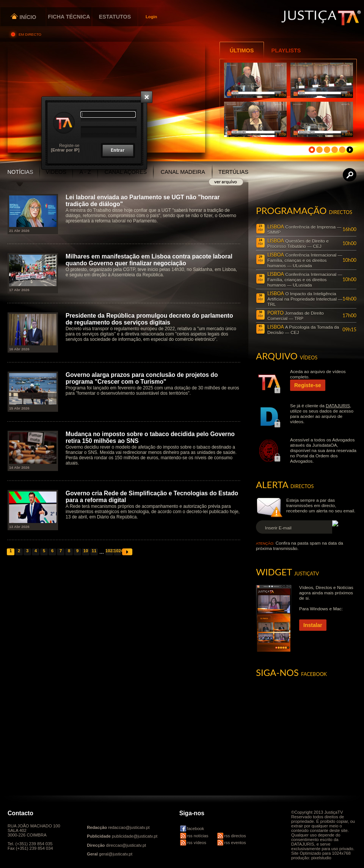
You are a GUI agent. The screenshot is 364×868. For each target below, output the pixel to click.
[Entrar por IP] (65, 150)
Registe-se (69, 145)
